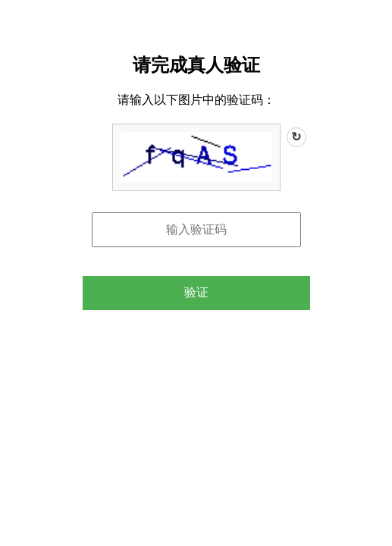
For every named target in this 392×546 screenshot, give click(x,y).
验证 (196, 292)
